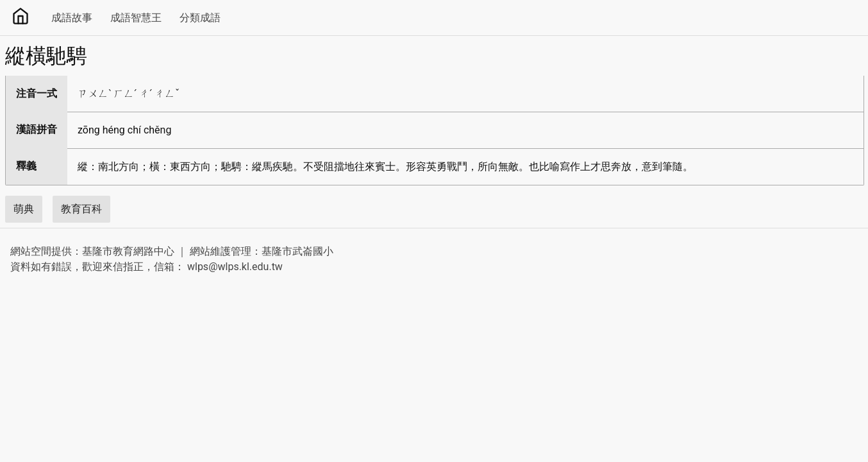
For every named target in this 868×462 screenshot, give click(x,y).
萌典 (24, 209)
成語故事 (72, 18)
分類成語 (200, 18)
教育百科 (81, 209)
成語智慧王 (136, 18)
